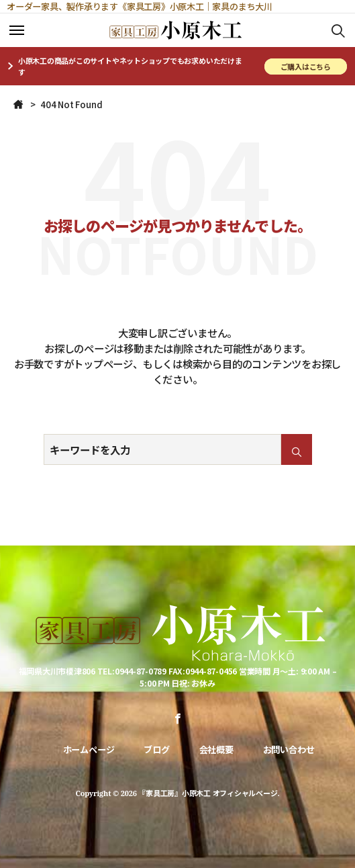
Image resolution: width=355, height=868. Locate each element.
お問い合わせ (289, 749)
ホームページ (89, 749)
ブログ (156, 749)
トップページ (103, 363)
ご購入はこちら (306, 67)
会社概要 (216, 749)
